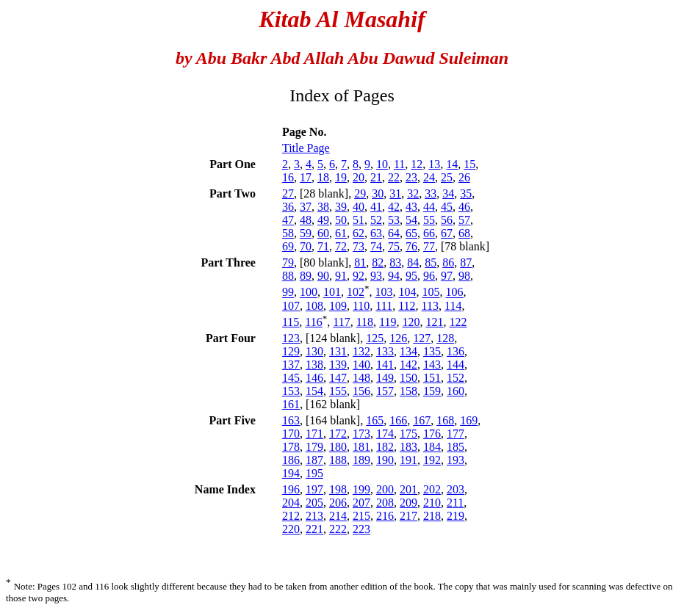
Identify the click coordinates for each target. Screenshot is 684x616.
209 (408, 503)
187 (314, 460)
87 (466, 262)
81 (360, 262)
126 (398, 338)
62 (359, 233)
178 (291, 447)
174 (385, 434)
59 (306, 233)
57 (464, 220)
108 (314, 306)
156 (361, 391)
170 (291, 434)
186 (291, 460)
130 (314, 351)
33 (431, 193)
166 (398, 420)
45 (447, 207)
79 (288, 262)
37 (306, 207)
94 (394, 276)
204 (291, 503)
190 (385, 460)
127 (422, 338)
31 (395, 193)
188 (338, 460)
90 (323, 276)
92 (359, 276)
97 (447, 276)
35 (466, 193)
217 (408, 516)
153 (291, 391)
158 (408, 391)
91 (341, 276)
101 (332, 293)
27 (288, 193)
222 (338, 529)
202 (432, 489)
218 (432, 516)
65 (411, 233)
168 (445, 420)
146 (314, 378)
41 (376, 207)
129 (291, 351)
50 (341, 220)
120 (411, 322)
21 (376, 177)
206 (338, 503)
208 (385, 503)
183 (408, 447)
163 (291, 420)
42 (394, 207)
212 (291, 516)
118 (365, 322)
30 (378, 193)
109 (338, 306)
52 (376, 220)
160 (456, 391)
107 (291, 306)
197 (314, 489)
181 (361, 447)
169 (469, 420)
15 (469, 164)
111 (384, 306)
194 (291, 473)
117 (341, 322)
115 (291, 322)
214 (338, 516)
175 (408, 434)
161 (291, 404)
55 (429, 220)
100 (309, 293)
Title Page (306, 148)
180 (338, 447)
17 (306, 177)
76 (411, 246)
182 (385, 447)
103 (384, 293)
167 (422, 420)
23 (411, 177)
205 (314, 503)
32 (413, 193)
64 (394, 233)
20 (359, 177)
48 (306, 220)
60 (323, 233)
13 (434, 164)
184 (432, 447)
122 (458, 322)
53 (394, 220)
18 (323, 177)
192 (432, 460)
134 (408, 351)
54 (411, 220)
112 (407, 306)
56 (447, 220)
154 (314, 391)
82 (378, 262)
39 (341, 207)
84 (413, 262)
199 (361, 489)
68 (464, 233)
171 (314, 434)
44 (429, 207)
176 (432, 434)
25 (447, 177)
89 (306, 276)
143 (432, 365)
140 (361, 365)
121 (434, 322)
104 (407, 293)
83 (395, 262)
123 (291, 338)
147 (338, 378)
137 (291, 365)
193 (456, 460)
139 (338, 365)
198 (338, 489)
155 (338, 391)
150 (408, 378)
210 (432, 503)
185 (456, 447)
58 (288, 233)
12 (417, 164)
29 (360, 193)
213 (314, 516)
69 (288, 246)
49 (323, 220)
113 (430, 306)
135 (432, 351)
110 (361, 306)
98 (464, 276)
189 (361, 460)
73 (359, 246)
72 (341, 246)
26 (464, 177)
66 (429, 233)
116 (313, 322)
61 (341, 233)
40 (359, 207)
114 (453, 306)
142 (408, 365)
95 (411, 276)
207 (361, 503)
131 (338, 351)
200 (385, 489)
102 (356, 293)
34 (448, 193)
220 (291, 529)
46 (464, 207)
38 (323, 207)
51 (359, 220)
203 (456, 489)
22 (394, 177)
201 (408, 489)
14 (452, 164)
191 (408, 460)
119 (388, 322)
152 (456, 378)
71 (323, 246)
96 (429, 276)
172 (338, 434)
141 (385, 365)
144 (456, 365)
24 (429, 177)
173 (361, 434)
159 (432, 391)
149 (385, 378)
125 (375, 338)
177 (456, 434)
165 (375, 420)
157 (385, 391)
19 (341, 177)
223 (361, 529)
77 (429, 246)
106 (454, 293)
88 (288, 276)
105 (431, 293)
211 (455, 503)
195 (314, 473)
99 (288, 293)
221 (314, 529)
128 (445, 338)
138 (314, 365)
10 (382, 164)
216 (385, 516)
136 (456, 351)
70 (306, 246)
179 (314, 447)
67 (447, 233)
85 (431, 262)
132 (361, 351)
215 (361, 516)
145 (291, 378)
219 (456, 516)
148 (361, 378)
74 (376, 246)
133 (385, 351)
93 (376, 276)
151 (432, 378)
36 (288, 207)
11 (399, 164)
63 (376, 233)
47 (288, 220)
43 (411, 207)
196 (291, 489)
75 (394, 246)
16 (288, 177)
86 (448, 262)
